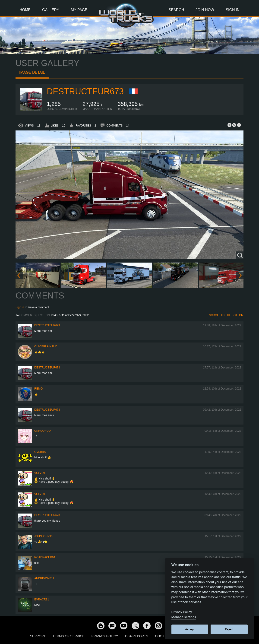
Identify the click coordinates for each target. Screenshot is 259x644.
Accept (190, 629)
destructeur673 (85, 91)
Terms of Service (68, 636)
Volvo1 (40, 473)
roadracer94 (45, 557)
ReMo (38, 389)
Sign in (20, 307)
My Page (79, 10)
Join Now (205, 10)
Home (25, 10)
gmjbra (40, 452)
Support (38, 636)
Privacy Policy (105, 636)
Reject (229, 629)
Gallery (51, 10)
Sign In (233, 10)
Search (176, 10)
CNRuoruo (43, 431)
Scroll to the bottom (226, 315)
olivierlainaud (46, 346)
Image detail (32, 72)
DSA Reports (137, 636)
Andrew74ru (44, 578)
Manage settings (184, 617)
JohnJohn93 (43, 536)
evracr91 (42, 600)
